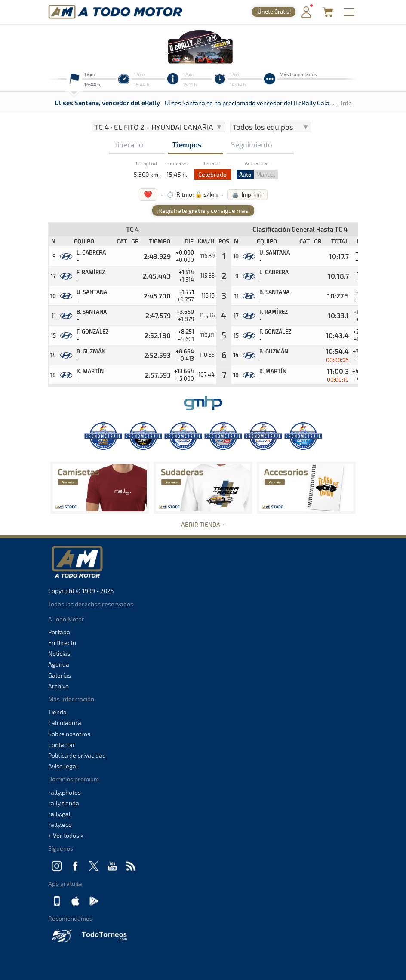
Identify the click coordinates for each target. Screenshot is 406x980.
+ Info (344, 103)
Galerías (60, 675)
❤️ (148, 194)
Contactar (62, 745)
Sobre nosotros (69, 734)
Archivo (58, 686)
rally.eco (60, 825)
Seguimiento (252, 144)
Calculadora (65, 723)
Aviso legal (63, 766)
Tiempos (187, 144)
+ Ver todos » (66, 835)
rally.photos (65, 792)
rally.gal (59, 814)
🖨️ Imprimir (247, 194)
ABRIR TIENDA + (203, 524)
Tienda (57, 712)
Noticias (59, 653)
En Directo (62, 643)
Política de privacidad (77, 755)
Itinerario (128, 144)
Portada (59, 632)
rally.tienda (64, 803)
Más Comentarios (298, 74)
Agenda (59, 664)
